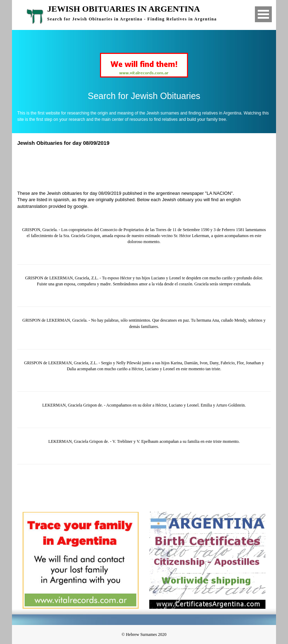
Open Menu (263, 14)
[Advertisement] (147, 167)
